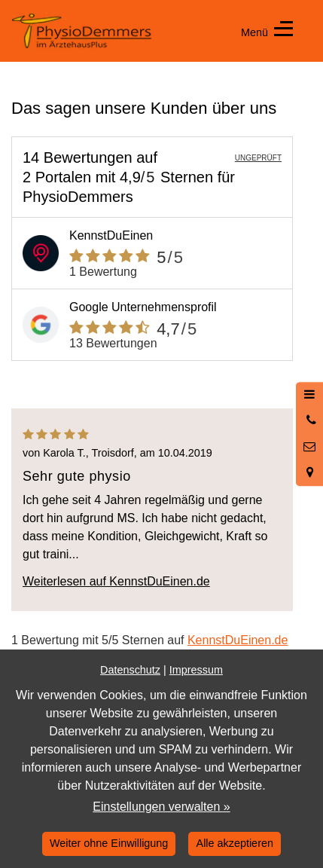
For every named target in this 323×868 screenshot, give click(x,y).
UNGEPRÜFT (258, 158)
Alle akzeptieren (235, 843)
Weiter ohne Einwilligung (109, 843)
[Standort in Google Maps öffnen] (309, 472)
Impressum (196, 670)
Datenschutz (130, 670)
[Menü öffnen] (309, 395)
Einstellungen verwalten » (161, 807)
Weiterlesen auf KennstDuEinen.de (116, 581)
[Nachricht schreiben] (309, 447)
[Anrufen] (309, 421)
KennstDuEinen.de (238, 640)
